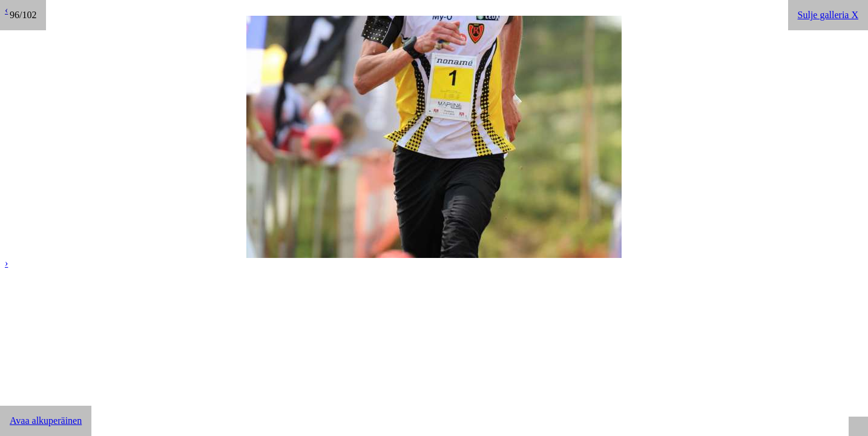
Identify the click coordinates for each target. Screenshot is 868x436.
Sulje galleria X (828, 15)
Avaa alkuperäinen (46, 421)
